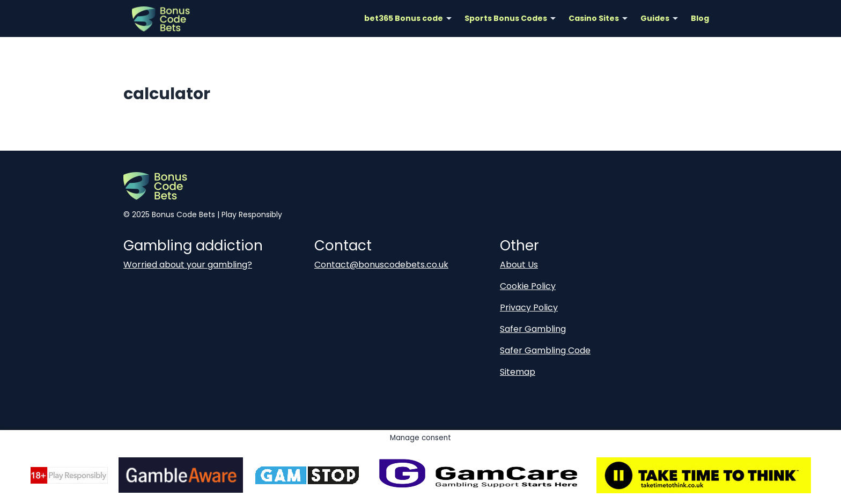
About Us (519, 265)
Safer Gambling (533, 329)
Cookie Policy (528, 286)
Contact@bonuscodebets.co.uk (381, 265)
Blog (700, 18)
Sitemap (518, 372)
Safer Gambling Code (545, 350)
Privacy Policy (529, 307)
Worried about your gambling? (188, 265)
